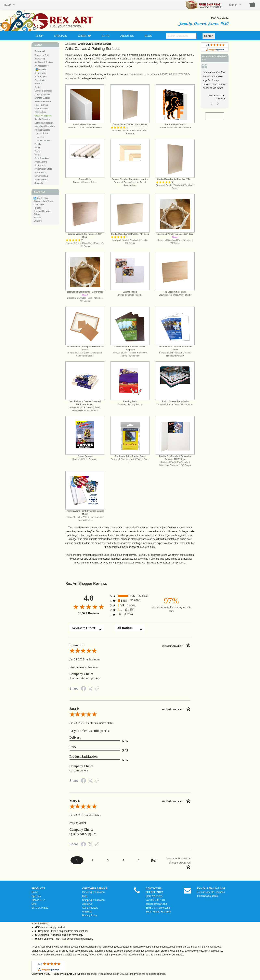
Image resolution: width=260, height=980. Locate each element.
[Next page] (154, 860)
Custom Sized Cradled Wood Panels (130, 124)
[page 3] (108, 860)
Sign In (233, 5)
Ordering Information (93, 892)
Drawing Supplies (42, 98)
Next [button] (218, 108)
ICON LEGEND (40, 924)
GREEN (84, 36)
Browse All (40, 51)
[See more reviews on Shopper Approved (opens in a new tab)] (97, 689)
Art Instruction (41, 73)
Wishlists (87, 912)
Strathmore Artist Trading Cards (130, 456)
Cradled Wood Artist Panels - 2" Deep (175, 179)
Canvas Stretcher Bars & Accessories (130, 179)
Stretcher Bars (41, 180)
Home (35, 892)
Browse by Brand (42, 55)
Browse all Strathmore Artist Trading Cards (130, 459)
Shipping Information (93, 900)
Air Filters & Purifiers (44, 62)
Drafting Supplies (42, 94)
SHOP (39, 36)
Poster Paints (41, 173)
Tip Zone (37, 208)
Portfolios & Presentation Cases (43, 167)
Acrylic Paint (42, 133)
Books (37, 87)
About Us (87, 904)
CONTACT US (154, 888)
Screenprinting (41, 176)
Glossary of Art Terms (43, 201)
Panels (38, 144)
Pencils (38, 155)
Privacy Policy (90, 915)
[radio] (130, 596)
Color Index (39, 205)
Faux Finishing (41, 105)
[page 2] (92, 860)
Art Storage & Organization (41, 78)
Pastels (38, 151)
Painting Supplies (42, 130)
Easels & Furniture (43, 102)
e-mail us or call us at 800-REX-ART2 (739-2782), (163, 74)
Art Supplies (71, 44)
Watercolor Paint (44, 141)
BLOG (148, 36)
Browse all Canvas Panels (129, 295)
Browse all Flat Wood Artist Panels (174, 295)
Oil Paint (40, 137)
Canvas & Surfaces (43, 91)
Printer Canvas (85, 456)
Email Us (38, 221)
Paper (37, 148)
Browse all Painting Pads (129, 404)
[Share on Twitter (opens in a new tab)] (90, 689)
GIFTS (105, 36)
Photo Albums (41, 162)
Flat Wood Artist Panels (175, 292)
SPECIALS (61, 36)
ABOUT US (127, 36)
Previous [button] (211, 108)
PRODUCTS (38, 888)
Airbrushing (40, 59)
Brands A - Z (38, 900)
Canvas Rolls (85, 179)
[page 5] (139, 860)
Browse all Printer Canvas (84, 459)
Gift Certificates (41, 109)
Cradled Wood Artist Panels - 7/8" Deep (130, 234)
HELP (7, 5)
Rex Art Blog (42, 198)
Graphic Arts (40, 112)
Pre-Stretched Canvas (175, 124)
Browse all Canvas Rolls (84, 182)
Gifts (34, 904)
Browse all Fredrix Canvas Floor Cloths (174, 404)
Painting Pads (130, 401)
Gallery (37, 214)
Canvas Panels (130, 292)
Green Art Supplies (43, 116)
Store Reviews (90, 908)
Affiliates (37, 218)
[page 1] (77, 860)
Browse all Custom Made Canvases (84, 128)
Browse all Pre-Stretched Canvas (174, 128)
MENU (38, 45)
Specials (36, 896)
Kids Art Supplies (42, 119)
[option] (215, 86)
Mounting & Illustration (45, 126)
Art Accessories (42, 66)
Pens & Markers (42, 158)
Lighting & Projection (44, 123)
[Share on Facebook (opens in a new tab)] (83, 689)
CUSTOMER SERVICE (95, 888)
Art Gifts (40, 70)
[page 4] (123, 860)
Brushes (38, 84)
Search (209, 36)
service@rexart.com (157, 904)
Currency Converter (42, 211)
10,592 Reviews (89, 613)
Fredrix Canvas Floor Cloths (175, 401)
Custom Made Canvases (85, 124)
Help (85, 896)
